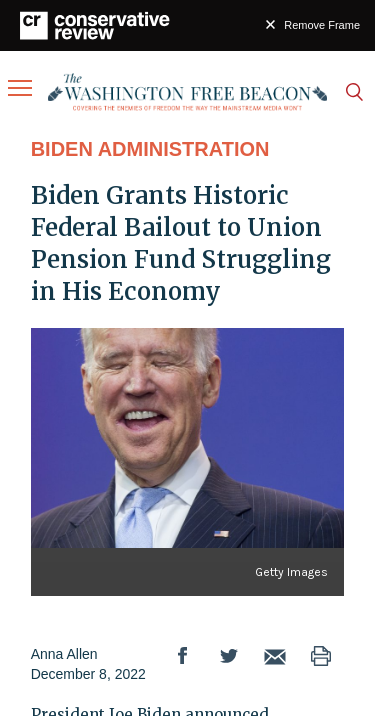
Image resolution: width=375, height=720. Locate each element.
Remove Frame (322, 25)
